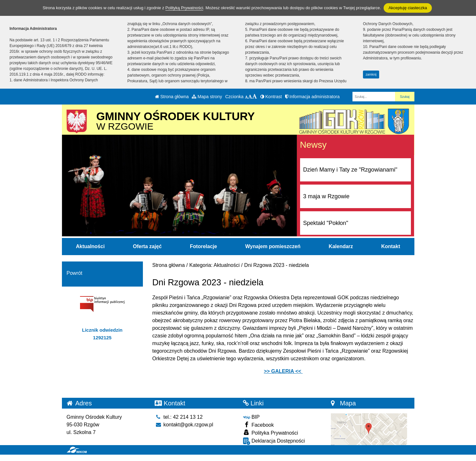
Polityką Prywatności (184, 8)
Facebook (258, 425)
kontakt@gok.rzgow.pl (184, 425)
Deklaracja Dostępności (274, 441)
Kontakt (391, 246)
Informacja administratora (312, 97)
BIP (251, 417)
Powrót (75, 273)
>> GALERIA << (283, 371)
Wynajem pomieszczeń (273, 246)
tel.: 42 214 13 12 (179, 417)
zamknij (371, 75)
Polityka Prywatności (271, 433)
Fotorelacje (203, 246)
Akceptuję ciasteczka (408, 8)
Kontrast (271, 97)
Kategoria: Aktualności (214, 265)
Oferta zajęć (147, 246)
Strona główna (172, 97)
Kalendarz (341, 246)
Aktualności (90, 246)
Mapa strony (207, 97)
